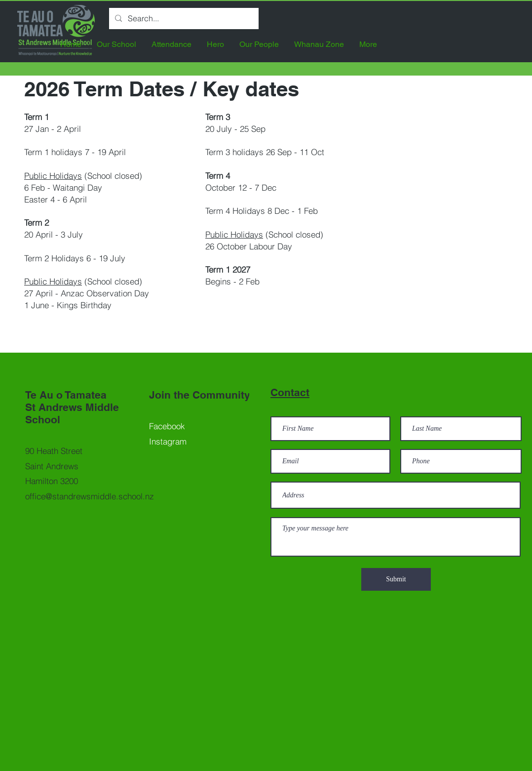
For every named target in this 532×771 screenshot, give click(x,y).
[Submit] (396, 579)
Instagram (168, 441)
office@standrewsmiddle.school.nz (90, 496)
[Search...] (183, 19)
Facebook (167, 426)
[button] (116, 44)
